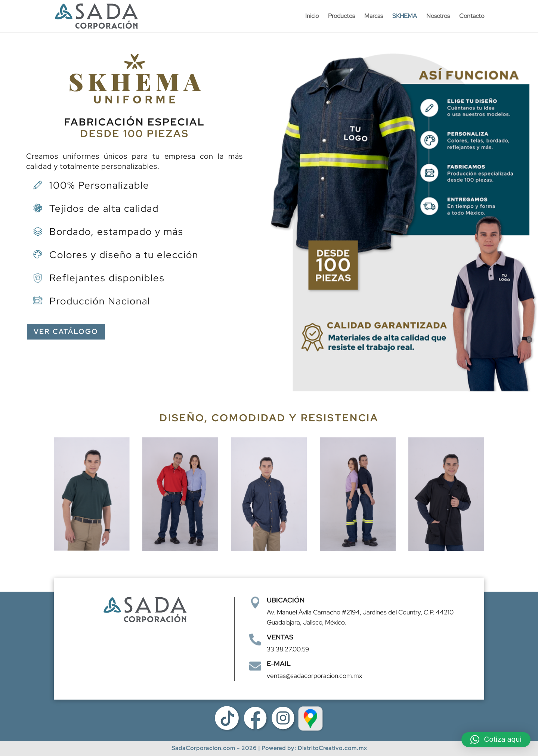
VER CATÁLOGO (66, 331)
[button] (496, 740)
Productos (341, 17)
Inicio (312, 17)
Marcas (374, 17)
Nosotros (438, 17)
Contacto (472, 17)
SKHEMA (405, 17)
